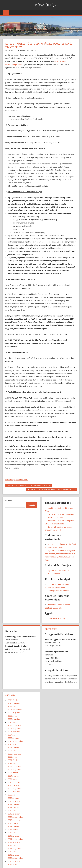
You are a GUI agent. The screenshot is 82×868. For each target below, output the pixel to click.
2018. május (13, 823)
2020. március (14, 792)
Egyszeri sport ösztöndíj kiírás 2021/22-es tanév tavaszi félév (29, 486)
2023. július (13, 744)
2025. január (13, 722)
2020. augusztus (15, 789)
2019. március (14, 804)
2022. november (15, 754)
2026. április (13, 700)
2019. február (14, 807)
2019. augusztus (15, 801)
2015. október (14, 855)
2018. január (13, 833)
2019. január (13, 811)
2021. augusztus (15, 770)
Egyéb (36, 50)
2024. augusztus (15, 729)
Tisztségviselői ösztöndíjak (58, 591)
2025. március (14, 719)
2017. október (14, 836)
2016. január (13, 852)
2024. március (14, 732)
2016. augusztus (15, 849)
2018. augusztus (15, 820)
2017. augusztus (15, 842)
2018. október (14, 814)
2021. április (13, 773)
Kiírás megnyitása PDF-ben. (17, 480)
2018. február (14, 830)
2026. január (13, 706)
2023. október (14, 738)
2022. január (13, 763)
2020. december (15, 782)
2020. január (13, 795)
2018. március (14, 826)
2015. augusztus (15, 861)
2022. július (13, 757)
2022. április (13, 760)
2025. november (15, 710)
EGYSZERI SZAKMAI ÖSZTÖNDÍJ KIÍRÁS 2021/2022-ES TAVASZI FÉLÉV (50, 490)
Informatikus (24, 50)
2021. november (15, 766)
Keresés (9, 501)
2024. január (13, 735)
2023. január (13, 751)
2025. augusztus (15, 713)
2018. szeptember (15, 817)
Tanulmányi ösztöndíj (56, 618)
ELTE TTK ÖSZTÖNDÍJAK (41, 5)
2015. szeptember (15, 858)
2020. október (14, 785)
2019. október (14, 798)
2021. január (13, 779)
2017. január (13, 845)
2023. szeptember (15, 741)
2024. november (15, 725)
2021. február (14, 776)
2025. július (13, 716)
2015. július (13, 864)
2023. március (14, 747)
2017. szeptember (15, 839)
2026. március (14, 703)
